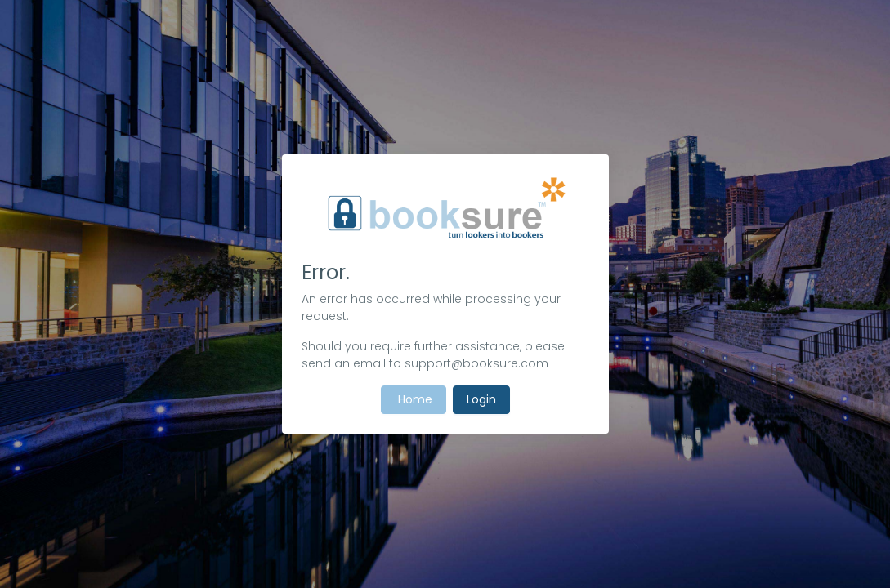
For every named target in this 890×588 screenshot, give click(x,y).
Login (481, 399)
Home (414, 399)
